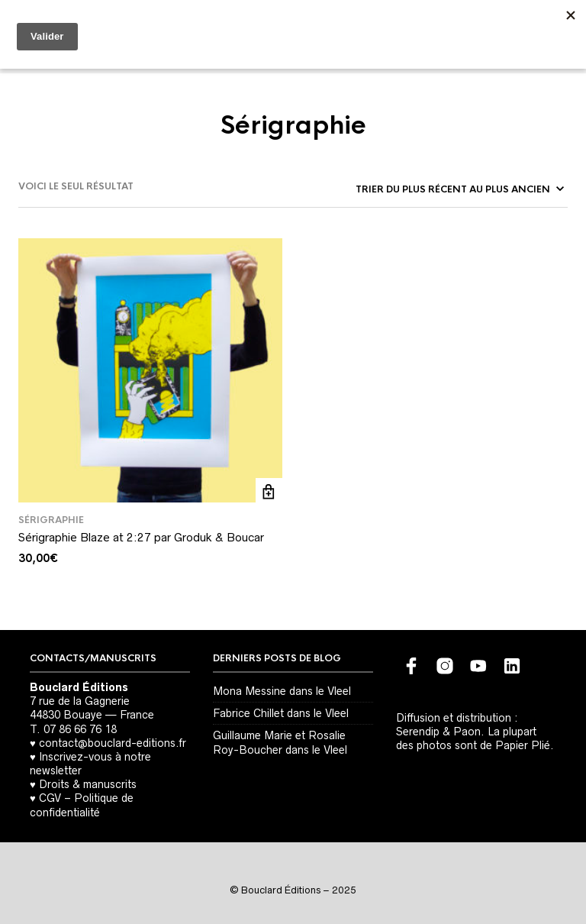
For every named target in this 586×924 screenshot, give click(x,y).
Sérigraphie (51, 520)
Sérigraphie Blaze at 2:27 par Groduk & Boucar (141, 537)
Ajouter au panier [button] (269, 491)
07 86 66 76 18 (80, 729)
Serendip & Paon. (440, 732)
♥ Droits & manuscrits (83, 784)
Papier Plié (523, 745)
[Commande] (459, 189)
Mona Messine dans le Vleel (282, 691)
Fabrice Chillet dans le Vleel (281, 713)
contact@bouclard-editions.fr (113, 743)
